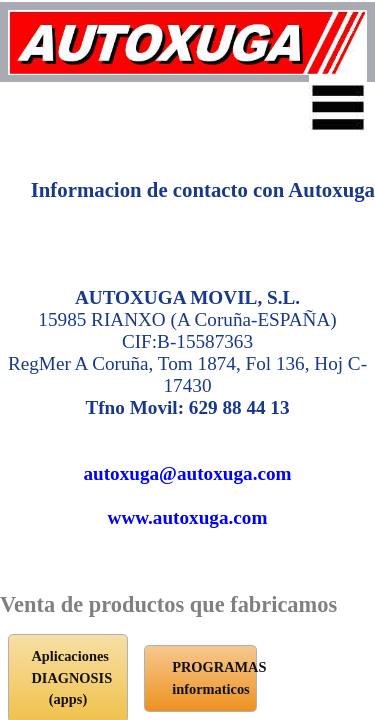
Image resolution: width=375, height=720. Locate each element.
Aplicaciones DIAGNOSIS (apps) (184, 554)
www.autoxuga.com (188, 415)
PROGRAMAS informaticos (185, 616)
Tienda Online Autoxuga (185, 678)
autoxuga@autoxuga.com (187, 371)
